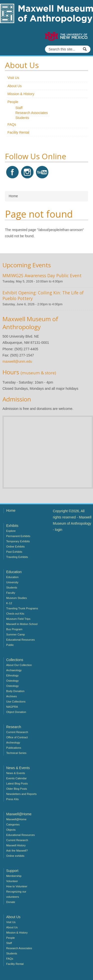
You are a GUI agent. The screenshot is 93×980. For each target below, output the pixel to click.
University (12, 582)
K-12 (9, 603)
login (59, 530)
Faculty (11, 593)
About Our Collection (19, 665)
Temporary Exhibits (18, 541)
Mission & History (21, 94)
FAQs (12, 124)
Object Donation (16, 712)
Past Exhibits (14, 552)
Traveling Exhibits (17, 557)
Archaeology (14, 670)
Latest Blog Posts (17, 784)
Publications (14, 748)
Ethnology (12, 675)
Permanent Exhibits (18, 536)
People (13, 102)
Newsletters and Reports (21, 794)
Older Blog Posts (17, 789)
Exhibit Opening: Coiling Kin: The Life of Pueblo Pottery (43, 295)
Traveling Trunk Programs (22, 608)
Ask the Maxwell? (17, 851)
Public (10, 645)
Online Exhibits (15, 547)
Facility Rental (18, 132)
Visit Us (13, 78)
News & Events (16, 773)
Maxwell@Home (16, 819)
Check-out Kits (15, 614)
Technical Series (16, 753)
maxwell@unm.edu (17, 361)
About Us (15, 86)
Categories (13, 824)
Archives (12, 696)
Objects (11, 830)
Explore (11, 531)
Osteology (12, 681)
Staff (19, 108)
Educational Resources (20, 640)
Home (11, 510)
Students (22, 118)
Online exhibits (15, 856)
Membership (14, 876)
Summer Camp (15, 634)
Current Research (17, 732)
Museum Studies (16, 598)
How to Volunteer (17, 886)
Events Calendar (16, 778)
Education (12, 577)
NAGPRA (12, 707)
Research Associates (32, 113)
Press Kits (12, 799)
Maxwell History (16, 845)
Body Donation (15, 691)
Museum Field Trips (18, 619)
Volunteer (12, 881)
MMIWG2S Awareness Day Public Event (42, 275)
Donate (11, 902)
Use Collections (16, 702)
